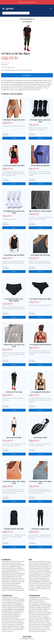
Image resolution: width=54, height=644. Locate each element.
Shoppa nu (27, 75)
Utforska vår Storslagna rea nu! (27, 2)
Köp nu (14, 138)
